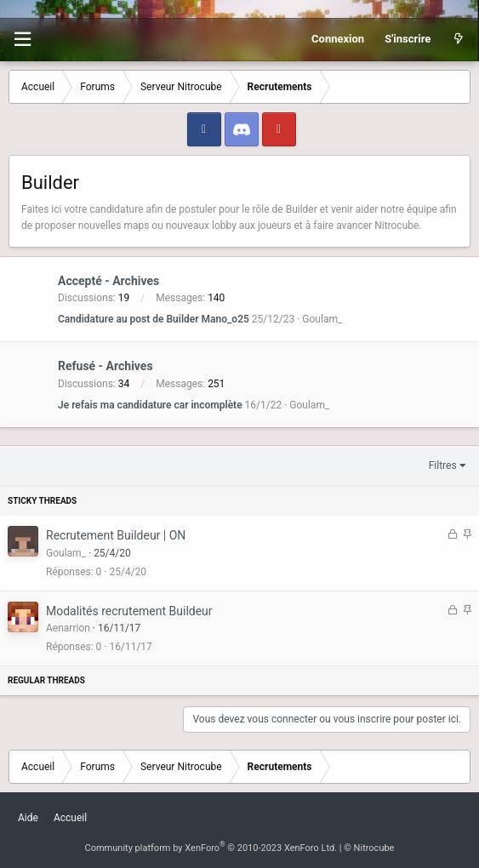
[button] (22, 40)
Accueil (70, 818)
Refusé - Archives (105, 367)
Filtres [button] (443, 465)
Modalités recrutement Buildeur (129, 611)
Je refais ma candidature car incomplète (150, 405)
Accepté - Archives (108, 281)
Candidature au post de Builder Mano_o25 (154, 319)
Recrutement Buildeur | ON (116, 535)
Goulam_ (322, 319)
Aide (28, 818)
